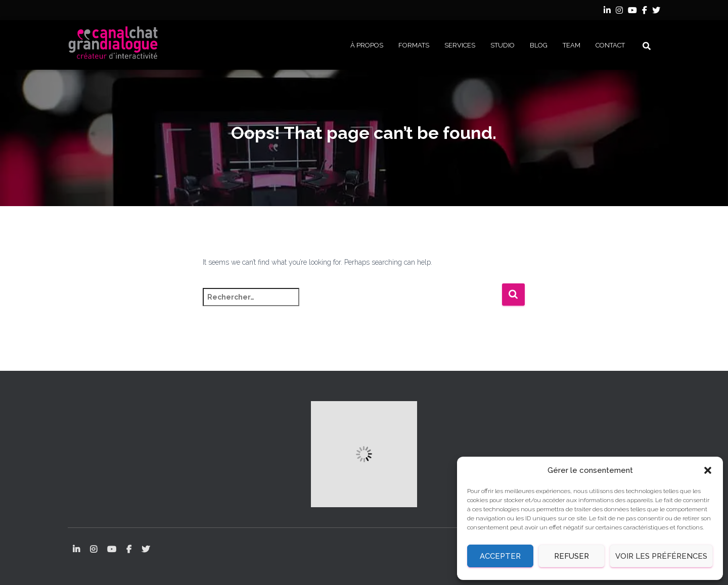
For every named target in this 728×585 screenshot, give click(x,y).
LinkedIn (607, 12)
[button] (708, 470)
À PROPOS (367, 45)
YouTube (632, 12)
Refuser (572, 556)
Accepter (500, 556)
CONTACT (610, 45)
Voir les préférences (661, 556)
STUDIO (503, 45)
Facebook (645, 12)
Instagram (619, 12)
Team (572, 45)
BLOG (539, 45)
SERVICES (460, 45)
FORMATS (414, 45)
